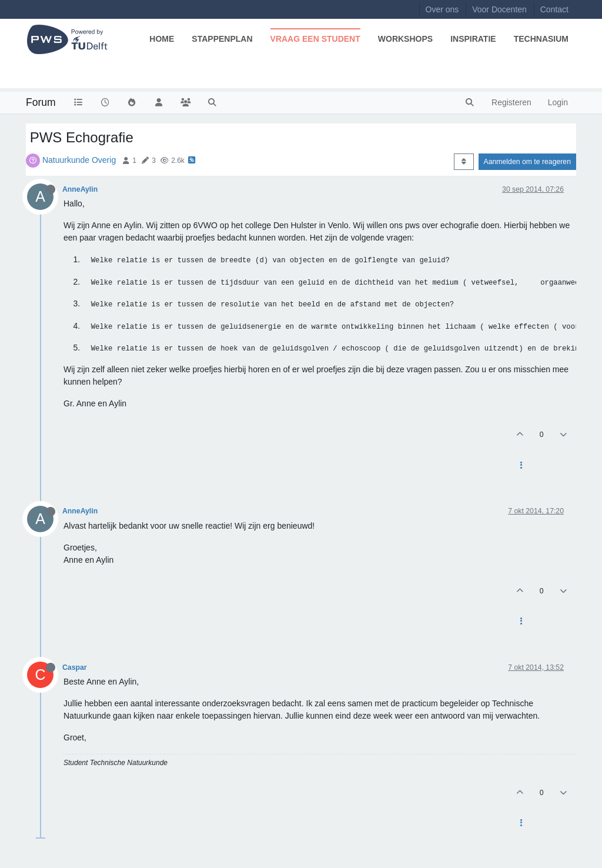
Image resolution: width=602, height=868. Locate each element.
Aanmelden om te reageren (527, 162)
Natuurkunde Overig (79, 160)
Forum (41, 102)
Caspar (75, 667)
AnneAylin (80, 189)
